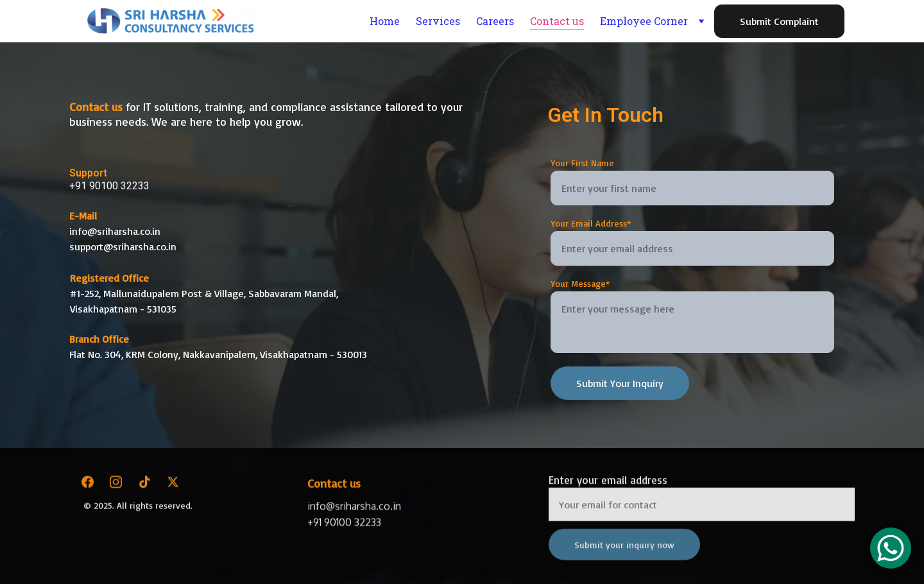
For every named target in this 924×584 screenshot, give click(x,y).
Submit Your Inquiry (620, 383)
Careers (495, 21)
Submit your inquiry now (624, 550)
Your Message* (580, 283)
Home (385, 21)
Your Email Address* (591, 223)
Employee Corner (644, 21)
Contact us (557, 21)
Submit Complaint (779, 21)
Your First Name (582, 163)
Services (438, 21)
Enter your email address (608, 485)
